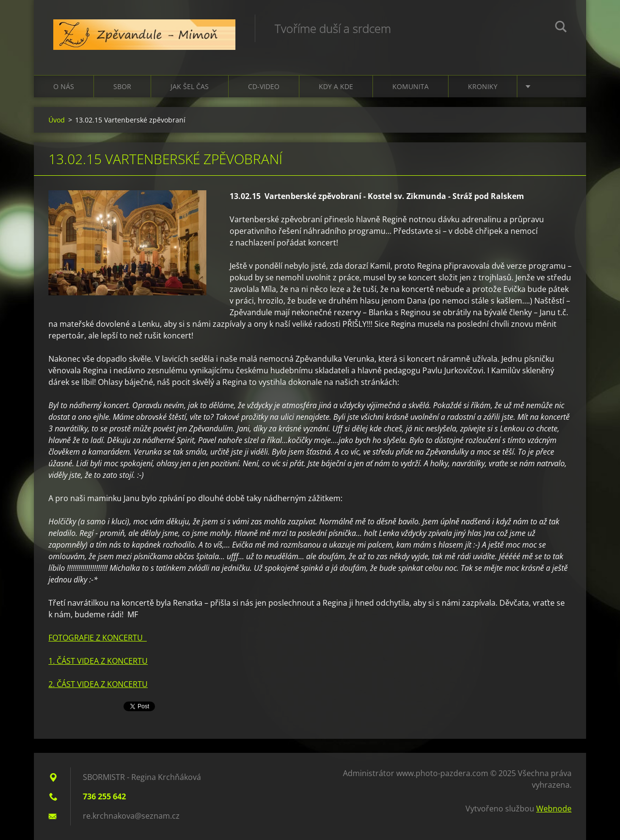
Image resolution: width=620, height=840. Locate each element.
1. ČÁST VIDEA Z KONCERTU (98, 661)
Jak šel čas (190, 86)
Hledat (561, 28)
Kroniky (483, 86)
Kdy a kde (336, 86)
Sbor (122, 86)
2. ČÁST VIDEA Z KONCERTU (98, 684)
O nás (64, 86)
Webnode (554, 809)
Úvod (57, 120)
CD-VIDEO (264, 86)
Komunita (411, 86)
